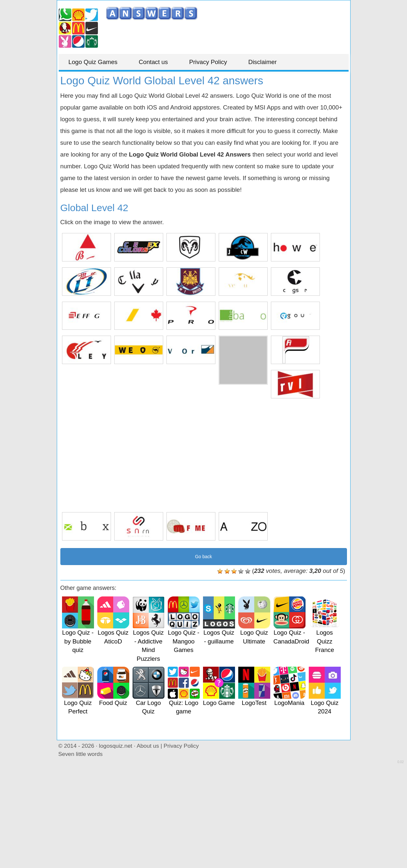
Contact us (153, 62)
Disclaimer (263, 62)
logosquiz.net (116, 746)
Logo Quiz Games (93, 62)
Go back (203, 557)
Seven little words (81, 754)
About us (148, 746)
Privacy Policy (208, 62)
